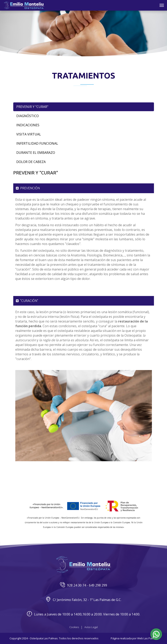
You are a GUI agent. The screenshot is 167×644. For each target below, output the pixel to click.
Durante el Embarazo (36, 153)
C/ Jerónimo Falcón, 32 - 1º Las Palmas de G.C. (83, 600)
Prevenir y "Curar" (32, 107)
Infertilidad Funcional (37, 143)
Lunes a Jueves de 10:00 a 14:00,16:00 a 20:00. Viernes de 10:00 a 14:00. (83, 614)
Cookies (74, 627)
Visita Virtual (29, 134)
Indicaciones (28, 125)
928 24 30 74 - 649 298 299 (83, 585)
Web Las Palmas (147, 638)
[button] (156, 634)
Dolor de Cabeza (31, 162)
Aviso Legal (91, 627)
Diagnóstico (28, 116)
